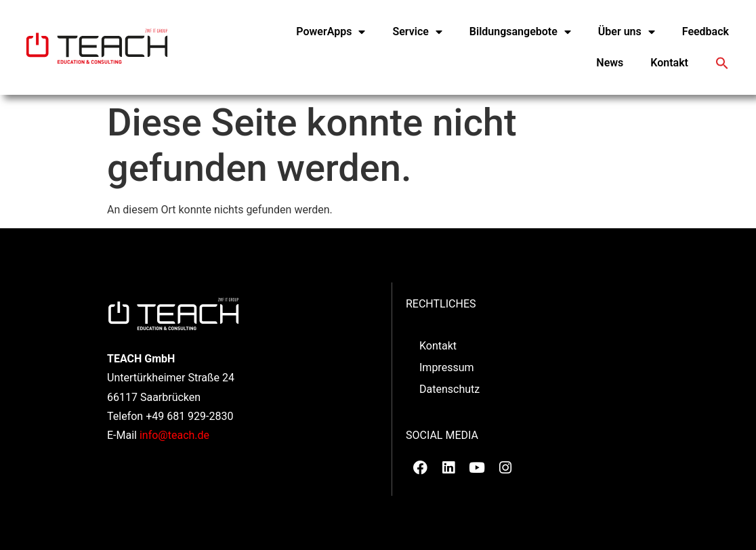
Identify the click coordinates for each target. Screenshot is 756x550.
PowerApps (331, 32)
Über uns (627, 32)
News (610, 63)
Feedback (706, 31)
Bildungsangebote (520, 32)
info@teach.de (174, 435)
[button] (722, 63)
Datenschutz (449, 389)
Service (417, 32)
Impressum (447, 367)
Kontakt (669, 63)
